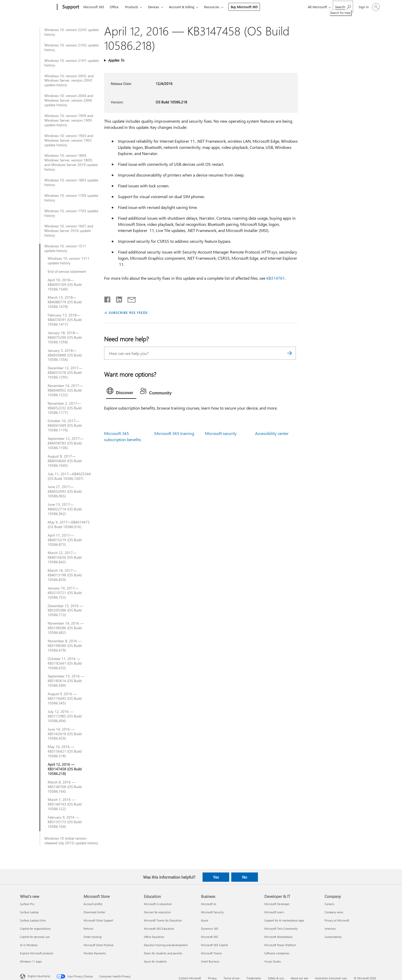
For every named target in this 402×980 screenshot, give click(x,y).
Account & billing (182, 7)
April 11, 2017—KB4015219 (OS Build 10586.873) (65, 540)
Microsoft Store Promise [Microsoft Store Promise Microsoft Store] (99, 945)
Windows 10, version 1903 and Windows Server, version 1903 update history (69, 140)
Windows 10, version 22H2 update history (72, 32)
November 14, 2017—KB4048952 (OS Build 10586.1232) (65, 390)
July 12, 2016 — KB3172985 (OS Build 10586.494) (65, 716)
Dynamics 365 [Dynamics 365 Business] (210, 929)
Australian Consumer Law (331, 978)
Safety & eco (276, 978)
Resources (212, 7)
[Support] (70, 7)
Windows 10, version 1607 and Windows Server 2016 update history (69, 231)
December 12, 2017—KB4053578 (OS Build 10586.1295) (65, 373)
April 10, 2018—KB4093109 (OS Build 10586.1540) (65, 285)
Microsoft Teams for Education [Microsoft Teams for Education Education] (163, 920)
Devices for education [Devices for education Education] (157, 912)
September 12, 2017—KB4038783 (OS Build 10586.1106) (66, 443)
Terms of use (232, 978)
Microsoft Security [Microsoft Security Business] (212, 912)
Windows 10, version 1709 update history (71, 198)
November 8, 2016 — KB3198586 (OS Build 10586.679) (65, 646)
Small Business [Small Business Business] (210, 961)
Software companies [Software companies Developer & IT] (277, 953)
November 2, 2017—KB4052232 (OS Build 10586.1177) (65, 408)
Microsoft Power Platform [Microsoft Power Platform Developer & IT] (280, 945)
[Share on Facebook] (108, 298)
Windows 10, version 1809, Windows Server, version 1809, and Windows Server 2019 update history (71, 162)
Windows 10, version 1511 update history (65, 248)
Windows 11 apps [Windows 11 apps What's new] (31, 961)
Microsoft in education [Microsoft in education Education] (158, 904)
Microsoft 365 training (174, 433)
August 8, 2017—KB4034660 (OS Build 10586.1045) (65, 461)
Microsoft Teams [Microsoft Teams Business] (211, 953)
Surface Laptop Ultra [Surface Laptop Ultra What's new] (33, 920)
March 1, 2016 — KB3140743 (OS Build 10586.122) (65, 804)
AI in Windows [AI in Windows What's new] (29, 945)
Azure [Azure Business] (205, 920)
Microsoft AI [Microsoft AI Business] (209, 904)
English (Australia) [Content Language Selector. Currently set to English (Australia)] (39, 976)
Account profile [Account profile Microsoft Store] (93, 904)
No (245, 877)
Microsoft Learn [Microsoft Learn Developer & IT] (274, 912)
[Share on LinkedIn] (117, 298)
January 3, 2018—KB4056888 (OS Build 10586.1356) (65, 355)
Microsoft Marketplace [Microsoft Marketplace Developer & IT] (278, 937)
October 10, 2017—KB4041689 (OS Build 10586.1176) (65, 425)
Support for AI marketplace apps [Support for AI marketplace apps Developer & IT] (284, 920)
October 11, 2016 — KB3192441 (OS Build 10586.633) (65, 663)
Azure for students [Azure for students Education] (155, 961)
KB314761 (276, 278)
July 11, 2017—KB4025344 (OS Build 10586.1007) (69, 476)
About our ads (299, 978)
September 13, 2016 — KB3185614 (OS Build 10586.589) (66, 681)
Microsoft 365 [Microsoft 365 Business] (210, 937)
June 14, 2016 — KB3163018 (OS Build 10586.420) (65, 734)
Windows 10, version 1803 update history (71, 182)
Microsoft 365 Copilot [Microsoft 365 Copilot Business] (214, 945)
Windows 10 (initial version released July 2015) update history (71, 841)
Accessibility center (272, 433)
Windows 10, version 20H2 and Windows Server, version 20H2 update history (69, 81)
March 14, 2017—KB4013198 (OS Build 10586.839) (65, 575)
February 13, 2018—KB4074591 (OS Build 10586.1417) (65, 320)
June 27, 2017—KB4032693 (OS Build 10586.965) (65, 491)
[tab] (121, 392)
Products (132, 7)
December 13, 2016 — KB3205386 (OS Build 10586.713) (66, 610)
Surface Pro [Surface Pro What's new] (27, 904)
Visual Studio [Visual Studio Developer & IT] (273, 961)
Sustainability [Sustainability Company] (333, 937)
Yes (216, 877)
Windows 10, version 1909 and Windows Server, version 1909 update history (69, 120)
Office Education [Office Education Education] (154, 937)
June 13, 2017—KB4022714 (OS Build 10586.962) (65, 509)
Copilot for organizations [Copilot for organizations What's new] (35, 929)
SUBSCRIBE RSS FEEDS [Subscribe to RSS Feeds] (128, 312)
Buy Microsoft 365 (244, 7)
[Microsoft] (38, 7)
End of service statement (67, 271)
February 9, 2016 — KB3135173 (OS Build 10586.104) (65, 822)
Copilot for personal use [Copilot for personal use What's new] (35, 937)
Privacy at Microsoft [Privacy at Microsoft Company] (337, 920)
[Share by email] (129, 298)
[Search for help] (343, 7)
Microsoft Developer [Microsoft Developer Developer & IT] (277, 904)
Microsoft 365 (94, 7)
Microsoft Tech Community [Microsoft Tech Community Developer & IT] (281, 929)
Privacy (212, 978)
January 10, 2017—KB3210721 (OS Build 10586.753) (65, 593)
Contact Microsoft (190, 978)
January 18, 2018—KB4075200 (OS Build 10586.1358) (65, 337)
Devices (154, 7)
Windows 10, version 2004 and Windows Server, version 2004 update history (69, 100)
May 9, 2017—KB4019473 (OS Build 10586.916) (69, 525)
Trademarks (254, 978)
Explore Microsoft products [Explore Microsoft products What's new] (37, 953)
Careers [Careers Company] (329, 904)
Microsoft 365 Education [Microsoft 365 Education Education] (159, 929)
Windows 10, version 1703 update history (71, 213)
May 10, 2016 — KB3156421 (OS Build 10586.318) (65, 751)
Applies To (116, 60)
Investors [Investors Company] (330, 929)
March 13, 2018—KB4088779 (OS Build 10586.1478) (65, 302)
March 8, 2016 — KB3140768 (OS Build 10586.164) (65, 787)
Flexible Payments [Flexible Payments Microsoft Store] (95, 953)
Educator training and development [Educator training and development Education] (166, 945)
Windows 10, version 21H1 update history (72, 63)
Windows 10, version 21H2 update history (72, 47)
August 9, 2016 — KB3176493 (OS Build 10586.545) (65, 698)
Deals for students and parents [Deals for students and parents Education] (163, 953)
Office (114, 7)
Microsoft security (221, 433)
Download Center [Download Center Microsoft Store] (94, 912)
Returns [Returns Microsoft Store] (88, 929)
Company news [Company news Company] (334, 912)
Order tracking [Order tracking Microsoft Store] (93, 937)
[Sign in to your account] (369, 7)
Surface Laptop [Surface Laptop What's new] (29, 912)
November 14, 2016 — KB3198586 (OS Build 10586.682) (66, 628)
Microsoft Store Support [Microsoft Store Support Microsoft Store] (98, 920)
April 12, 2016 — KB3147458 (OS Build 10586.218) (65, 769)
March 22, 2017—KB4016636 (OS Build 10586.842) (65, 557)
